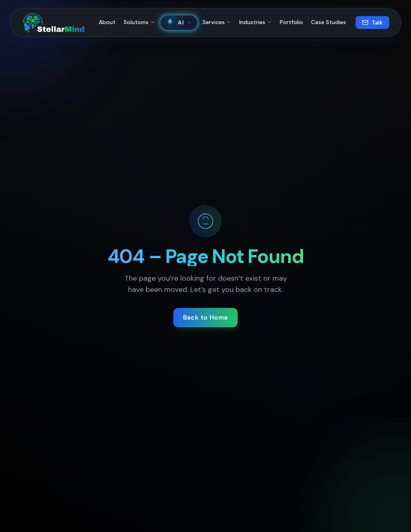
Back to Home (206, 317)
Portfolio (291, 22)
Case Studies (329, 22)
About (107, 22)
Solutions (139, 22)
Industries (255, 22)
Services (217, 22)
